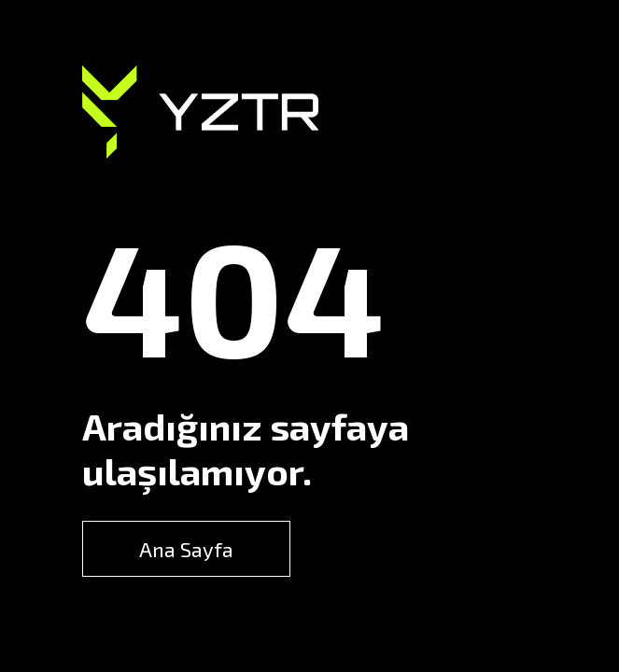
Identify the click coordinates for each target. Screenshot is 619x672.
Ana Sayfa (186, 549)
